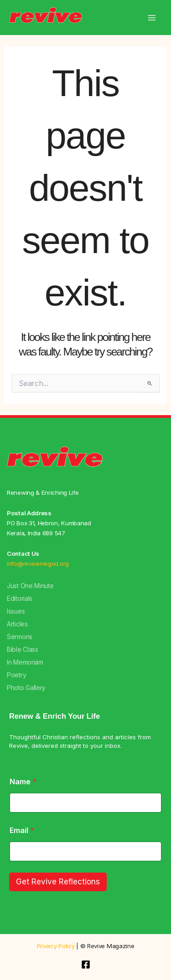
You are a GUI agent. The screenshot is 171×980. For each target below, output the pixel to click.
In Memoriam (25, 662)
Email (22, 830)
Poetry (16, 675)
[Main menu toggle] (152, 18)
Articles (17, 624)
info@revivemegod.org (38, 564)
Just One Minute (30, 586)
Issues (16, 611)
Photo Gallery (26, 688)
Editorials (20, 598)
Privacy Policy (56, 946)
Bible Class (23, 649)
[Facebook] (86, 965)
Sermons (20, 637)
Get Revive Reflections (58, 882)
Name (23, 782)
